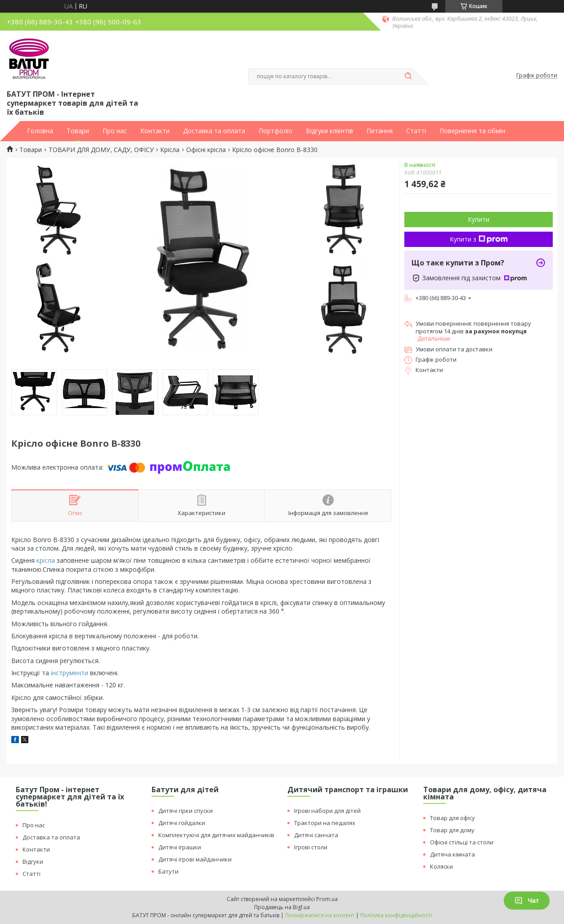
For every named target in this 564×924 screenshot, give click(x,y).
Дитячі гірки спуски (186, 811)
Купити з (479, 239)
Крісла (170, 150)
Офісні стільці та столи (462, 842)
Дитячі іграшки (180, 847)
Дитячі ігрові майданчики (195, 859)
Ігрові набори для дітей (327, 811)
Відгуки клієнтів (329, 131)
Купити (479, 219)
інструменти (69, 673)
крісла (46, 560)
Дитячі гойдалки (182, 823)
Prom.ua (327, 899)
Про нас (115, 131)
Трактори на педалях (325, 823)
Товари (78, 131)
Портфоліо (275, 131)
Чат (527, 901)
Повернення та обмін (472, 131)
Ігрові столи (311, 847)
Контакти (155, 131)
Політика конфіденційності (396, 915)
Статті (416, 131)
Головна (40, 131)
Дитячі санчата (316, 835)
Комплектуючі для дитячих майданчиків (216, 835)
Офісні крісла (206, 150)
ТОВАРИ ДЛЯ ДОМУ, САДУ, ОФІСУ (101, 150)
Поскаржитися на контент (320, 915)
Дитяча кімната (452, 854)
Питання (380, 131)
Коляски (441, 866)
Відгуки (33, 861)
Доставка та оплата (214, 131)
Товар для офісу (452, 818)
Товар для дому (452, 830)
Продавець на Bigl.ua (282, 907)
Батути (168, 871)
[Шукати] (408, 76)
